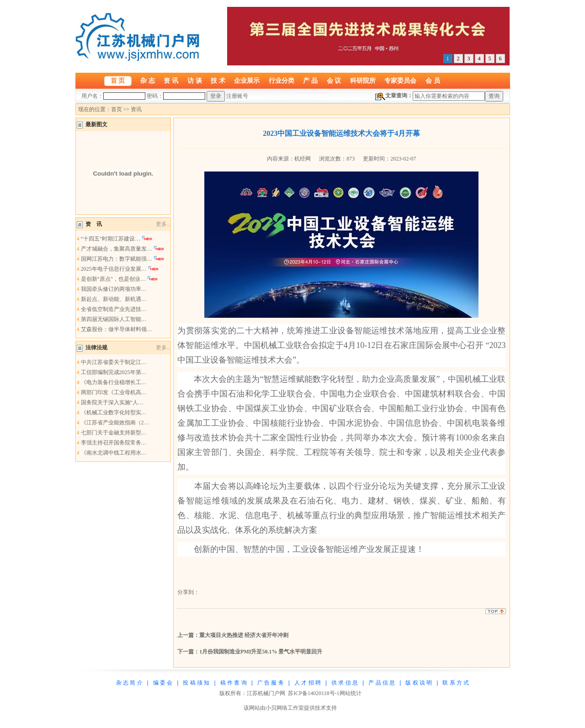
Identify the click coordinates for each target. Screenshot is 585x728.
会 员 (433, 80)
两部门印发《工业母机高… (114, 392)
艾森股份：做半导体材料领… (117, 329)
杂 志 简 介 (129, 683)
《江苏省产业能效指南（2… (115, 423)
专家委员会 (400, 80)
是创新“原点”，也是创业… (114, 279)
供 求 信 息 (345, 683)
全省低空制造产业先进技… (114, 309)
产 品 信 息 (382, 683)
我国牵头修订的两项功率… (114, 289)
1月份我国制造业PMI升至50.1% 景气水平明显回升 (261, 652)
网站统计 (351, 693)
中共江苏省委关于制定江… (114, 362)
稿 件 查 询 (234, 683)
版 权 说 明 (419, 683)
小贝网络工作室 (285, 708)
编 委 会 (163, 683)
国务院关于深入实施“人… (112, 402)
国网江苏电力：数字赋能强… (117, 259)
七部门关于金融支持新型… (114, 433)
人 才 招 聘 (308, 683)
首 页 (118, 80)
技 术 (218, 80)
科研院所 (363, 80)
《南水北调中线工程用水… (114, 453)
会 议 (334, 80)
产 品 (310, 80)
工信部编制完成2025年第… (114, 372)
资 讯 (171, 80)
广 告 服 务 (271, 683)
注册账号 (237, 96)
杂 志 (148, 80)
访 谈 (195, 80)
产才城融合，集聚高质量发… (117, 249)
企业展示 (247, 80)
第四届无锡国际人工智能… (114, 319)
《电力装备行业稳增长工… (114, 382)
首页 (117, 109)
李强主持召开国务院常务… (114, 443)
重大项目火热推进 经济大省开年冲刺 (244, 635)
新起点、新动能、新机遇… (114, 299)
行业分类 (282, 80)
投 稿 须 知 (196, 683)
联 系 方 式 (456, 683)
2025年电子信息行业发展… (114, 269)
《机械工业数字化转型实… (114, 412)
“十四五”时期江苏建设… (111, 239)
